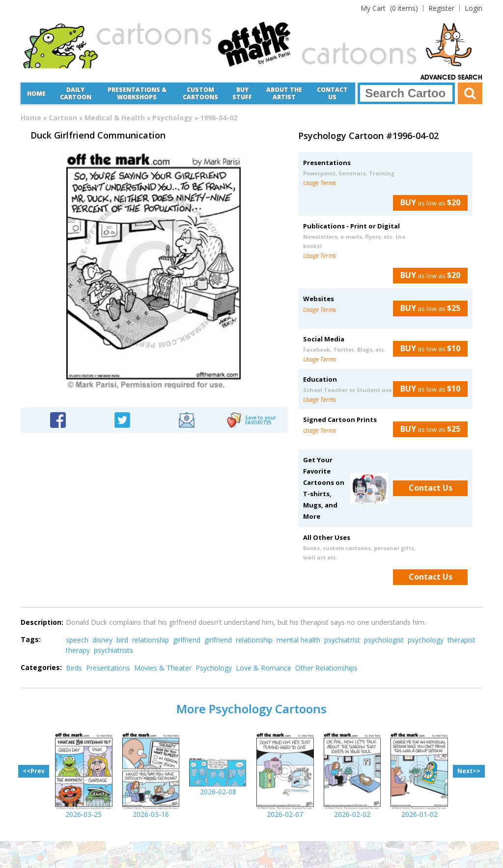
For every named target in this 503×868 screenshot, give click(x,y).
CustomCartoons (200, 93)
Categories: (41, 667)
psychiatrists (113, 650)
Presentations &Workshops (137, 93)
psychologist (384, 640)
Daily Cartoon (76, 93)
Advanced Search (451, 78)
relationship (151, 640)
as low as (427, 202)
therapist (461, 640)
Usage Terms (320, 183)
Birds (74, 668)
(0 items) (389, 8)
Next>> (469, 771)
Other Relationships (326, 668)
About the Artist (284, 93)
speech (77, 640)
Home (36, 94)
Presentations (108, 668)
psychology (426, 640)
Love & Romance (264, 668)
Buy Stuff (242, 93)
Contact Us (332, 93)
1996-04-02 (219, 118)
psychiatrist (342, 640)
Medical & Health (115, 118)
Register (441, 8)
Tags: (31, 639)
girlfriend (187, 640)
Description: (42, 622)
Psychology (172, 118)
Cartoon (63, 118)
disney (102, 640)
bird (122, 640)
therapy (78, 650)
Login (474, 8)
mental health (298, 640)
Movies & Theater (163, 668)
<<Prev (34, 771)
